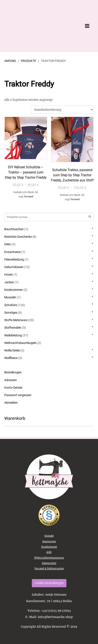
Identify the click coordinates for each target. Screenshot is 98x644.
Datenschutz (49, 563)
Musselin (10, 297)
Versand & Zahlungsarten (49, 569)
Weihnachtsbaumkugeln (20, 343)
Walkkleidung (13, 335)
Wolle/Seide (12, 350)
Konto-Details (13, 388)
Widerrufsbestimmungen (49, 558)
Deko (8, 244)
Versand (29, 197)
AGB (49, 552)
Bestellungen (13, 372)
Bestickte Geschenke (18, 237)
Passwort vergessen (18, 395)
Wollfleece (11, 358)
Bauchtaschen (14, 229)
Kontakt (49, 536)
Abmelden (11, 403)
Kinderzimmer (14, 290)
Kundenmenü (49, 547)
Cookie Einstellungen (49, 583)
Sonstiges (11, 313)
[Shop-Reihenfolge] (62, 110)
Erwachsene (12, 252)
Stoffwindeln (13, 328)
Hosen (9, 274)
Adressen (11, 380)
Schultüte (11, 305)
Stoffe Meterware (16, 320)
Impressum (49, 541)
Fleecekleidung (14, 259)
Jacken (9, 282)
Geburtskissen (14, 267)
